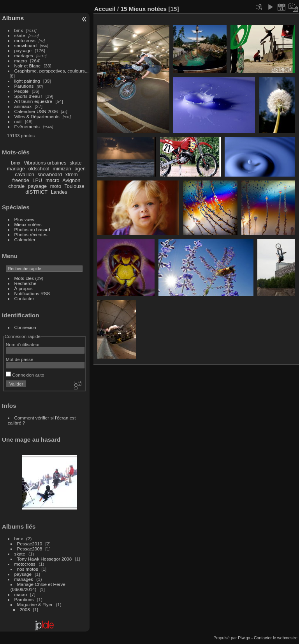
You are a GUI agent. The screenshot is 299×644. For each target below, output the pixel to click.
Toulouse (74, 186)
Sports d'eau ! (28, 96)
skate (20, 35)
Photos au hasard (32, 229)
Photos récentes (31, 234)
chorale (16, 186)
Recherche (26, 283)
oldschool (39, 169)
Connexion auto (25, 375)
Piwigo (244, 638)
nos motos (28, 569)
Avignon (71, 180)
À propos (24, 288)
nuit (18, 121)
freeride (20, 180)
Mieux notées (28, 224)
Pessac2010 (30, 544)
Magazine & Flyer (35, 604)
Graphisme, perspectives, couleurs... (52, 71)
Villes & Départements (37, 116)
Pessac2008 (30, 549)
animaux (23, 106)
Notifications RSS (32, 293)
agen (80, 169)
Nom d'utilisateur (23, 344)
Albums (13, 18)
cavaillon (25, 174)
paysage (23, 50)
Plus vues (24, 219)
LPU (37, 180)
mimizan (62, 169)
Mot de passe (20, 359)
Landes (59, 192)
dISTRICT (36, 192)
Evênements (27, 126)
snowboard (26, 45)
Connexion (25, 327)
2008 (25, 609)
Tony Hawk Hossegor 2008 (45, 559)
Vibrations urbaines (45, 163)
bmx (19, 30)
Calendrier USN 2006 (36, 111)
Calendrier (25, 240)
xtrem (72, 174)
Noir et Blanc (27, 66)
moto (56, 186)
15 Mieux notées (143, 9)
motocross (25, 40)
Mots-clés (24, 278)
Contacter (24, 298)
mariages (24, 56)
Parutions (24, 86)
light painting (27, 81)
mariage (16, 169)
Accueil (105, 9)
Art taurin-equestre (33, 101)
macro (21, 61)
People (22, 91)
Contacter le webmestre (276, 638)
